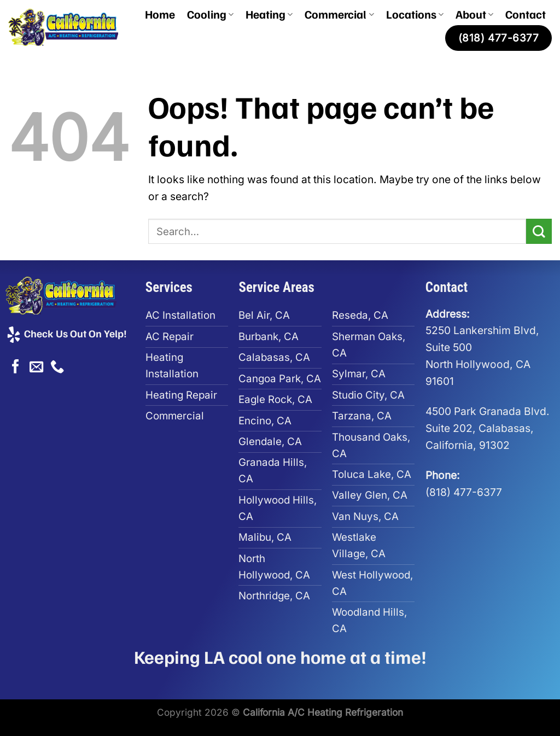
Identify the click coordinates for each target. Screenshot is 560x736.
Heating (269, 14)
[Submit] (539, 232)
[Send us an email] (36, 367)
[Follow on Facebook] (16, 367)
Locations (415, 14)
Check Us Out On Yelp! (66, 333)
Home (160, 14)
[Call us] (57, 367)
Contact (526, 14)
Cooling (210, 14)
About (474, 14)
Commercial (339, 14)
